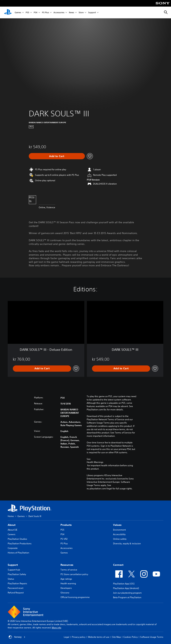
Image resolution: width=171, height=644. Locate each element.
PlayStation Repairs (17, 583)
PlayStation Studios (17, 539)
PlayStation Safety (17, 574)
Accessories (59, 13)
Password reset (15, 588)
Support (92, 13)
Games (18, 13)
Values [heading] (117, 525)
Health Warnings (95, 462)
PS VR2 (64, 539)
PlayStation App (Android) (126, 588)
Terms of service (69, 570)
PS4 (36, 13)
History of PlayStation (18, 553)
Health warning (68, 583)
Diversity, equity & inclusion (127, 543)
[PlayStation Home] (8, 12)
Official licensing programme (75, 597)
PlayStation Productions (20, 543)
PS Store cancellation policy (74, 574)
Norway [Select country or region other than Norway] (17, 637)
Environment (119, 530)
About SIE (12, 530)
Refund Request (16, 593)
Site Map (116, 637)
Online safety (120, 539)
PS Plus (45, 13)
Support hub (14, 570)
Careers (12, 534)
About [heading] (12, 525)
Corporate (13, 548)
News (71, 13)
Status (11, 579)
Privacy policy (79, 637)
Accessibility (119, 534)
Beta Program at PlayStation (127, 597)
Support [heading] (13, 565)
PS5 (27, 13)
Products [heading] (66, 525)
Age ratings (66, 579)
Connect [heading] (118, 565)
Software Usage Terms (152, 637)
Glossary (65, 593)
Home (11, 516)
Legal (67, 637)
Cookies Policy (130, 637)
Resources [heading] (67, 565)
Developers (66, 588)
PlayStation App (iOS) (124, 584)
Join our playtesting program (127, 593)
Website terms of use (99, 637)
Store (81, 13)
